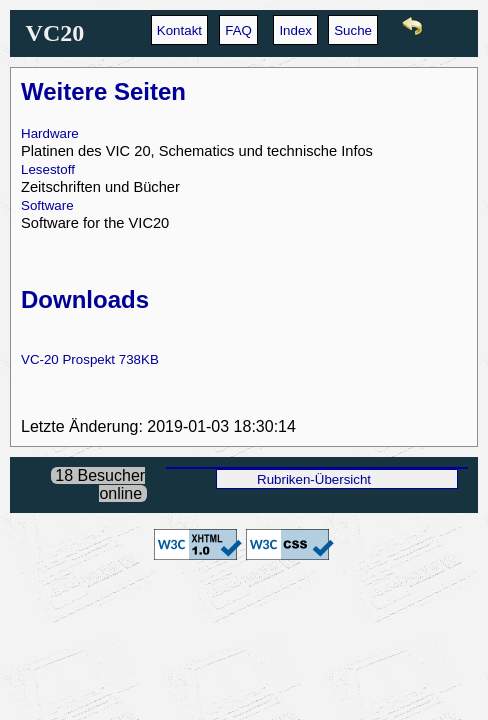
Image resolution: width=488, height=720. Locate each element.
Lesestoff (48, 169)
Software (47, 205)
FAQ (238, 30)
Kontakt (179, 30)
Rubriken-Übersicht (314, 479)
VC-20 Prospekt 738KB (90, 359)
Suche (353, 30)
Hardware (50, 133)
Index (295, 30)
